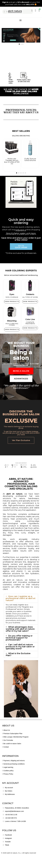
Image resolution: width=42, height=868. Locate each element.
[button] (3, 3)
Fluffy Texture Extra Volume (30, 160)
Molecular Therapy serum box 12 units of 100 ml (12, 161)
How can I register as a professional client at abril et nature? (21, 609)
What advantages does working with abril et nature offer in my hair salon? (20, 640)
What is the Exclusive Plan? (18, 665)
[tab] (21, 609)
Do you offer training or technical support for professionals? (19, 649)
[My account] (32, 10)
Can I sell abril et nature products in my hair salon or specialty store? (20, 657)
